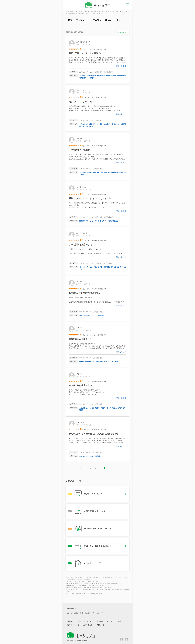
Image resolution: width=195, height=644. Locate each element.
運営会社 (100, 621)
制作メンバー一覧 (73, 625)
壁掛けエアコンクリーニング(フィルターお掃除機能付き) (99, 221)
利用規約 (70, 621)
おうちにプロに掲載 (114, 621)
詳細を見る (120, 66)
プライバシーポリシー (85, 621)
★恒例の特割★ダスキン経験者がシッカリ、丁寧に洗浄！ (99, 362)
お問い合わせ (88, 625)
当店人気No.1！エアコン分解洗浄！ (92, 315)
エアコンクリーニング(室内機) (90, 456)
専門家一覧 (101, 625)
